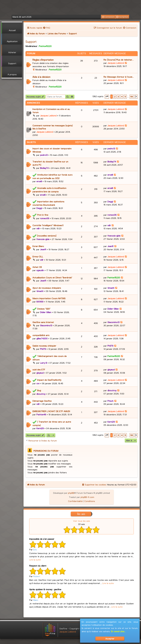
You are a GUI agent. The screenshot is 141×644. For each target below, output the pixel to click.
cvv (38, 383)
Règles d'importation (43, 60)
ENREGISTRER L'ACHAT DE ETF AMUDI (51, 411)
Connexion (108, 17)
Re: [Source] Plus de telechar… (119, 60)
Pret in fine (43, 215)
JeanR (43, 249)
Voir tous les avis (82, 521)
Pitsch (110, 401)
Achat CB (37, 267)
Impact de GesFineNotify (49, 380)
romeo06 (45, 218)
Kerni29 (40, 428)
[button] (107, 97)
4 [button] (122, 97)
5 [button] (125, 97)
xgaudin (40, 270)
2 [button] (115, 97)
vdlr (38, 228)
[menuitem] (47, 28)
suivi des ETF (39, 369)
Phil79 (43, 349)
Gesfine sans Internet (43, 322)
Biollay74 (44, 168)
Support (31, 42)
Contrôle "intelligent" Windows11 (48, 225)
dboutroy (41, 394)
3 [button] (118, 97)
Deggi (39, 208)
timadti (40, 291)
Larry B (44, 363)
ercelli (39, 181)
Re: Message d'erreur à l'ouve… (119, 77)
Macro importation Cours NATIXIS (49, 298)
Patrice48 (41, 414)
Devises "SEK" (44, 309)
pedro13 (44, 155)
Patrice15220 (45, 46)
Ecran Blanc (38, 246)
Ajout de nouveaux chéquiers (47, 288)
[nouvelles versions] (47, 236)
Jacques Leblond (116, 63)
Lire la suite (35, 560)
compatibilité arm (41, 335)
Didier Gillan (46, 312)
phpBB (71, 493)
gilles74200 (42, 338)
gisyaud (40, 373)
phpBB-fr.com (87, 497)
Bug (39, 390)
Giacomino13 (46, 325)
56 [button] (132, 97)
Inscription (122, 17)
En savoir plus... (118, 631)
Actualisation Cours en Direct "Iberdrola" (52, 277)
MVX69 (40, 302)
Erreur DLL (38, 256)
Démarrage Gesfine (42, 401)
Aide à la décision (41, 77)
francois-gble (43, 239)
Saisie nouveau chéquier (44, 346)
